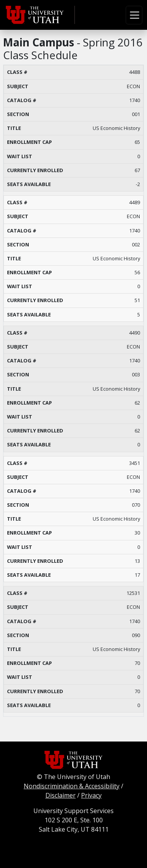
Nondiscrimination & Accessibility (72, 786)
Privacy (91, 795)
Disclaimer (61, 795)
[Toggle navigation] (134, 15)
